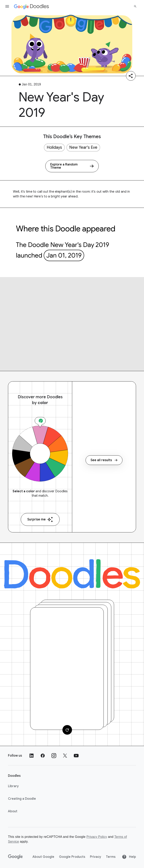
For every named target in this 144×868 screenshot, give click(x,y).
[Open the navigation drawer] (7, 6)
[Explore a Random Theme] (72, 166)
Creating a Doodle (22, 799)
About (13, 811)
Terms (111, 857)
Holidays (54, 147)
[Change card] (67, 730)
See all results (104, 460)
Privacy (96, 857)
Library (13, 786)
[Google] (15, 857)
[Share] (131, 76)
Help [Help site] (129, 857)
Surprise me (40, 520)
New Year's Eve (83, 147)
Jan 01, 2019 (64, 255)
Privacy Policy (97, 837)
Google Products (72, 857)
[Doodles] (72, 574)
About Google (43, 857)
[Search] (135, 6)
